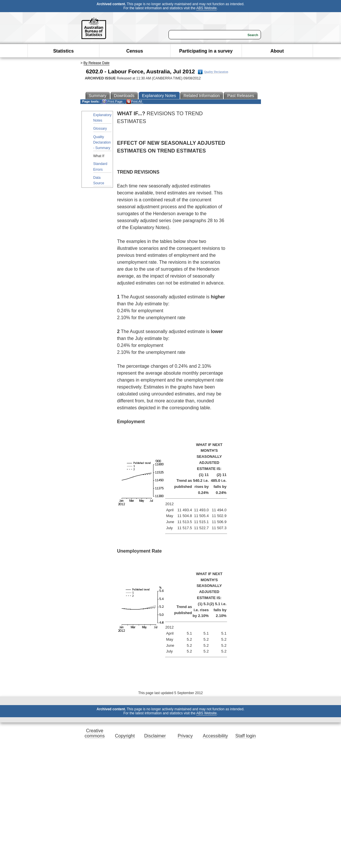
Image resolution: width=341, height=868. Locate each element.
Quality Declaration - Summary (102, 142)
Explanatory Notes (102, 118)
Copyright (125, 736)
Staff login (245, 736)
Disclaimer (155, 736)
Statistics (63, 51)
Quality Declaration (213, 72)
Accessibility (215, 736)
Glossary (100, 129)
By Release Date (97, 63)
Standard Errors (100, 167)
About (277, 51)
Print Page (112, 102)
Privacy (185, 736)
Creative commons (95, 733)
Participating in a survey (206, 51)
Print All (134, 102)
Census (135, 51)
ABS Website (206, 8)
